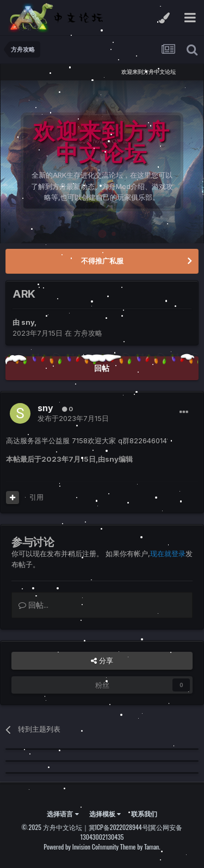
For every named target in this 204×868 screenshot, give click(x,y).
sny (28, 322)
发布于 (73, 418)
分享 (102, 661)
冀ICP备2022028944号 (119, 827)
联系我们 (144, 813)
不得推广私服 (102, 261)
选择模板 (105, 813)
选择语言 (63, 813)
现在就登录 (168, 553)
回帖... (33, 605)
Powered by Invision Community (81, 847)
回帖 (102, 368)
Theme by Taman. (140, 847)
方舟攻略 (88, 333)
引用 (36, 497)
